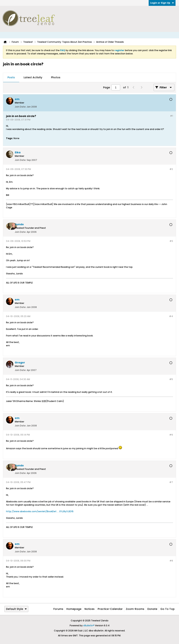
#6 (171, 435)
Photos (56, 77)
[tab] (11, 78)
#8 (171, 561)
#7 (171, 482)
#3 (171, 241)
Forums (58, 609)
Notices (89, 609)
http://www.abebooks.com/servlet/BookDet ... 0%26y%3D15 (40, 511)
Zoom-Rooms (135, 609)
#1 (172, 116)
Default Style (16, 609)
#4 (171, 316)
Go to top (167, 609)
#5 (171, 379)
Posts (11, 77)
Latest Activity (33, 77)
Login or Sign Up (162, 3)
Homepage (74, 609)
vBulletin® (89, 625)
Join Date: (20, 107)
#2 (171, 169)
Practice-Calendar (110, 609)
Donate (152, 609)
